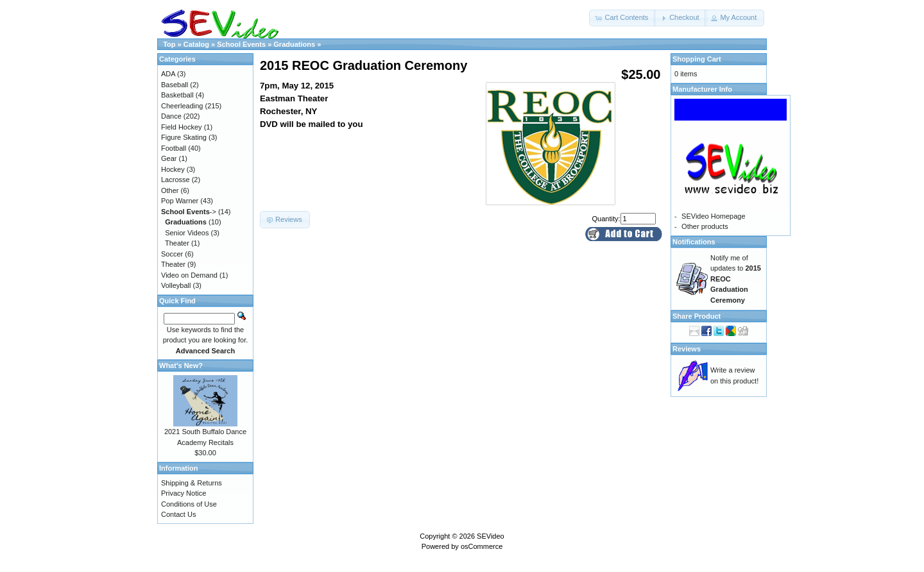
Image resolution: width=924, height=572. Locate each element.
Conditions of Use (189, 504)
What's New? (181, 366)
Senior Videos (187, 233)
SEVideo (491, 536)
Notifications (694, 242)
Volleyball (176, 285)
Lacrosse (175, 180)
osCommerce (482, 546)
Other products (705, 226)
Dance (171, 116)
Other (170, 190)
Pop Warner (180, 201)
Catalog (196, 44)
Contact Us (178, 514)
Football (174, 148)
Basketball (177, 95)
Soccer (172, 254)
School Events (241, 44)
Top (169, 44)
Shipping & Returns (192, 483)
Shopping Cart (697, 59)
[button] (622, 18)
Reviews (687, 349)
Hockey (173, 169)
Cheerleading (182, 106)
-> (189, 212)
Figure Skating (184, 137)
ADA (168, 74)
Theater (177, 243)
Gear (169, 158)
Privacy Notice (184, 493)
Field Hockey (182, 127)
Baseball (175, 85)
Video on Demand (189, 275)
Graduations (294, 44)
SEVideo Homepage (713, 216)
